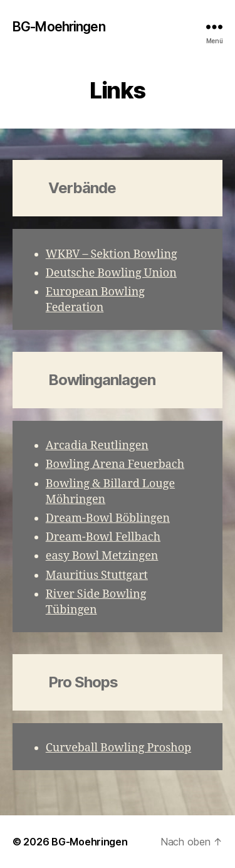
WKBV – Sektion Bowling (112, 254)
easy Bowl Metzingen (102, 556)
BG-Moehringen (59, 27)
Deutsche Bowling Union (111, 273)
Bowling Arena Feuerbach (115, 464)
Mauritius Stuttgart (97, 575)
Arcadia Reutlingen (97, 446)
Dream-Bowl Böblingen (108, 518)
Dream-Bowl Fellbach (103, 537)
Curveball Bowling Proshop (118, 748)
